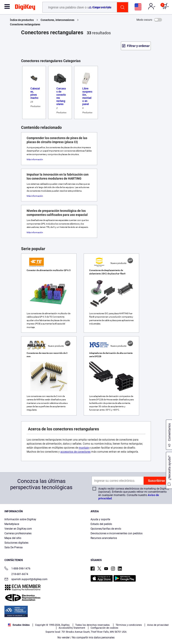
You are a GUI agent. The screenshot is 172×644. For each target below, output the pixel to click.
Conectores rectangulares (25, 24)
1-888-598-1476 (17, 569)
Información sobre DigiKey (20, 519)
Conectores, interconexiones (57, 20)
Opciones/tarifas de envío (106, 529)
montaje (84, 448)
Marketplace (12, 524)
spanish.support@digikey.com (26, 580)
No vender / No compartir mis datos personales (86, 638)
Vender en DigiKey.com (18, 529)
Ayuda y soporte (100, 519)
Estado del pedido (101, 524)
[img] (25, 8)
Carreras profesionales (18, 533)
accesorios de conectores (75, 452)
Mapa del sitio (13, 538)
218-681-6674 (16, 574)
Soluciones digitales (16, 543)
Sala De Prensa (14, 547)
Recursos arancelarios (104, 538)
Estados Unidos (19, 625)
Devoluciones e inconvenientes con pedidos (117, 533)
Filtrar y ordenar (138, 46)
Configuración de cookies (104, 628)
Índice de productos (22, 20)
